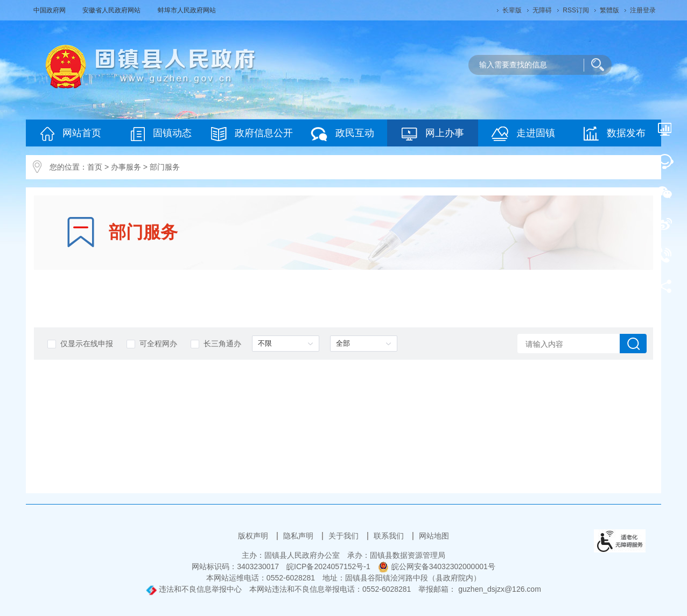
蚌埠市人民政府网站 (187, 10)
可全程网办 (152, 344)
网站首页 (71, 134)
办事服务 (126, 167)
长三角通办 (216, 344)
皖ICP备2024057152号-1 (328, 566)
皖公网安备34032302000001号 (437, 566)
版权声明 (254, 536)
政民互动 (342, 134)
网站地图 (434, 536)
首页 (95, 167)
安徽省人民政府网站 (112, 10)
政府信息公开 (252, 134)
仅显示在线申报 (80, 344)
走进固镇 (523, 134)
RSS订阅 (576, 10)
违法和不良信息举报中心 (194, 589)
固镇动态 (161, 134)
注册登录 (643, 10)
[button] (512, 10)
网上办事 (433, 134)
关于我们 (345, 536)
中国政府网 (50, 10)
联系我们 (390, 536)
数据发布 (615, 134)
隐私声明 (299, 536)
